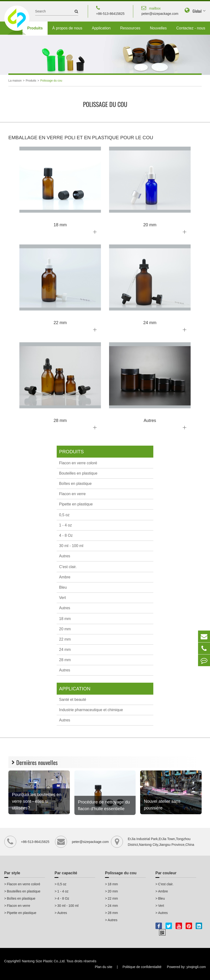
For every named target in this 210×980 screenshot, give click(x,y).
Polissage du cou (51, 81)
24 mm (65, 650)
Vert (62, 598)
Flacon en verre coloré (78, 463)
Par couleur (166, 873)
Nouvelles (158, 28)
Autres (65, 556)
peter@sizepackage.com (160, 10)
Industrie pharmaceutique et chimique (91, 710)
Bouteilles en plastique (78, 473)
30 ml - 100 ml (71, 546)
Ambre (65, 577)
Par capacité (66, 873)
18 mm (65, 619)
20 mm (65, 629)
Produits (35, 28)
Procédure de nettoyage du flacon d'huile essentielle (104, 805)
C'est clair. (68, 567)
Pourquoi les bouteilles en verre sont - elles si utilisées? (37, 801)
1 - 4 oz (65, 525)
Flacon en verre (72, 494)
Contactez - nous (191, 28)
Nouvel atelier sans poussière (162, 805)
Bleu (63, 587)
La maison (15, 81)
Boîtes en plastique (75, 484)
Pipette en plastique (76, 504)
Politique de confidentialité (142, 967)
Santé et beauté (73, 700)
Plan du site (103, 967)
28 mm (65, 660)
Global (197, 11)
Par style (12, 873)
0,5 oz (64, 515)
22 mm (65, 639)
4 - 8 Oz (66, 535)
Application (101, 28)
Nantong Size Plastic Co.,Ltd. (44, 961)
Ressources (130, 28)
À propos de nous (67, 28)
